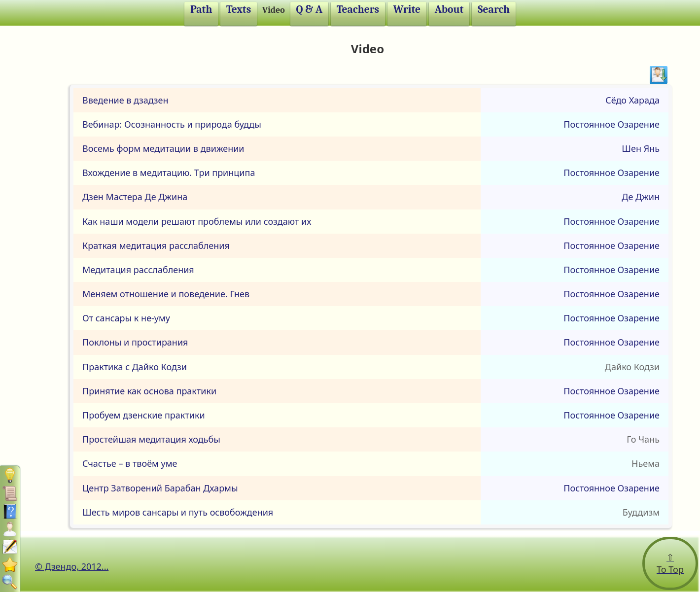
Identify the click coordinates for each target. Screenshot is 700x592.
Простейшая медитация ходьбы (151, 439)
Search (494, 9)
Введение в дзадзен (125, 100)
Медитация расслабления (138, 270)
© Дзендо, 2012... (72, 566)
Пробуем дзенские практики (144, 415)
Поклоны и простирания (135, 342)
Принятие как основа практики (149, 391)
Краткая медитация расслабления (156, 245)
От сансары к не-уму (126, 318)
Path (201, 9)
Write (407, 9)
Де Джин (641, 197)
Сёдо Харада (632, 100)
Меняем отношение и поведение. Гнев (166, 294)
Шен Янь (641, 148)
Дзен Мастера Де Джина (135, 197)
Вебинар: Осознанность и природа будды (172, 124)
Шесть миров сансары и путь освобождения (178, 512)
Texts (239, 9)
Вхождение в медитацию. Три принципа (169, 173)
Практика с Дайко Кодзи (135, 367)
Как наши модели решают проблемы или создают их (197, 221)
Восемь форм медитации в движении (163, 148)
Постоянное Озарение (612, 124)
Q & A (310, 9)
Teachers (358, 9)
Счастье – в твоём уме (130, 463)
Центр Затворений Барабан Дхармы (160, 488)
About (449, 9)
